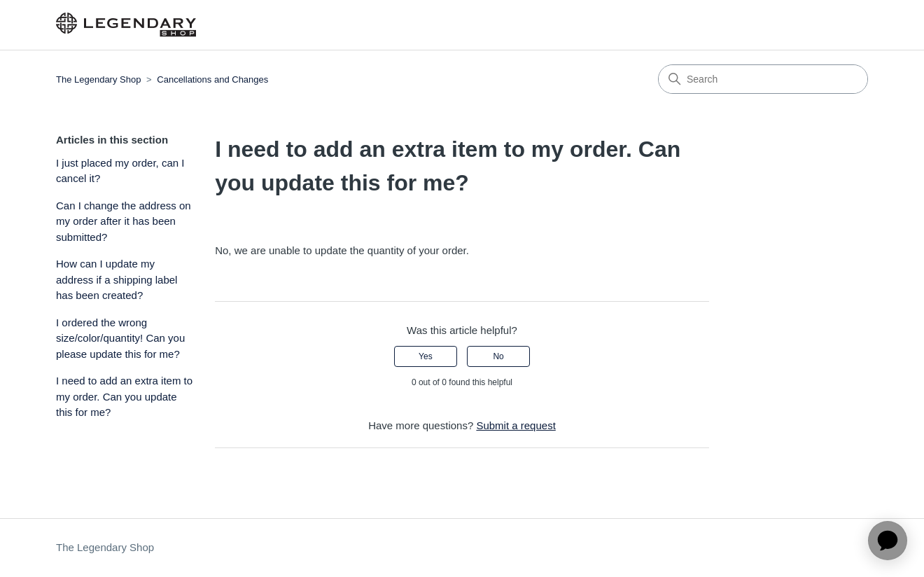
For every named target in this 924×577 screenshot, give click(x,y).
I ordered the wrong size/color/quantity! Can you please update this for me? (120, 338)
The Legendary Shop (98, 79)
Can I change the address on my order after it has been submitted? (124, 221)
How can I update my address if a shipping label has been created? (117, 279)
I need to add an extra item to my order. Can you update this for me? (124, 396)
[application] (888, 541)
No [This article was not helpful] (498, 356)
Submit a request (516, 425)
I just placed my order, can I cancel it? (120, 171)
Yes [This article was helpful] (426, 356)
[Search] (763, 79)
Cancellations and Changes (212, 79)
